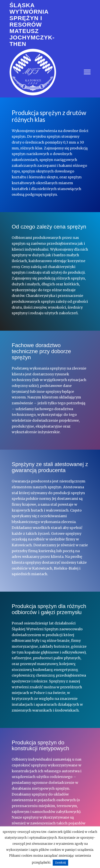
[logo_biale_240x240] (33, 72)
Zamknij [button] (60, 863)
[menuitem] (85, 72)
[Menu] (85, 72)
